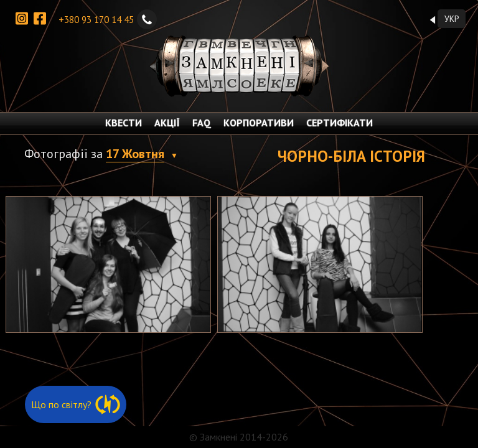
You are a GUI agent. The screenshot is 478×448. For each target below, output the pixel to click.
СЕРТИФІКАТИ (340, 123)
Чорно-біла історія (351, 156)
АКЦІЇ (167, 123)
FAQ (202, 123)
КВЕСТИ (124, 123)
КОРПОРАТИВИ (259, 123)
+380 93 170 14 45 (108, 19)
